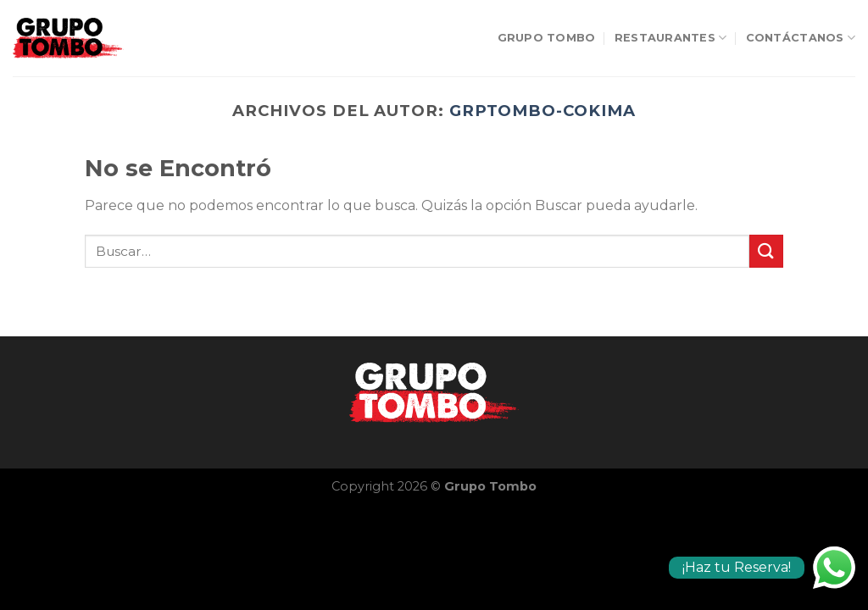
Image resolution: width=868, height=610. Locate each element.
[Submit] (766, 251)
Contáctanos (801, 38)
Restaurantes (671, 38)
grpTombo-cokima (542, 111)
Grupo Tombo (547, 38)
